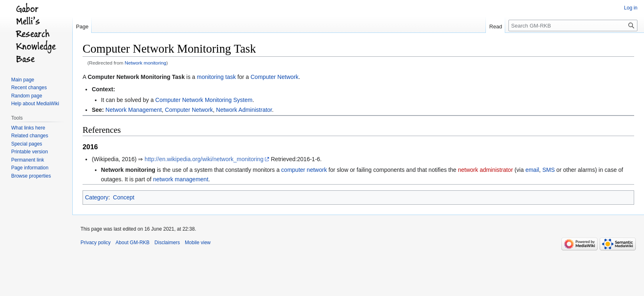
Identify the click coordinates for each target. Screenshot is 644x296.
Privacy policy (95, 243)
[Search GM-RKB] (573, 25)
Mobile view (198, 243)
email (532, 170)
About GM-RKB (132, 243)
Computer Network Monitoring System (204, 100)
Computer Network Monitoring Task (136, 77)
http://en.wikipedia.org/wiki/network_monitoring (204, 159)
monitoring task (216, 77)
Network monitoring (146, 63)
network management (181, 179)
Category (97, 197)
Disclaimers (167, 243)
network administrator (485, 170)
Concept (124, 197)
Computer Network (275, 77)
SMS (548, 170)
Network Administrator (244, 110)
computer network (304, 170)
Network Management (134, 110)
